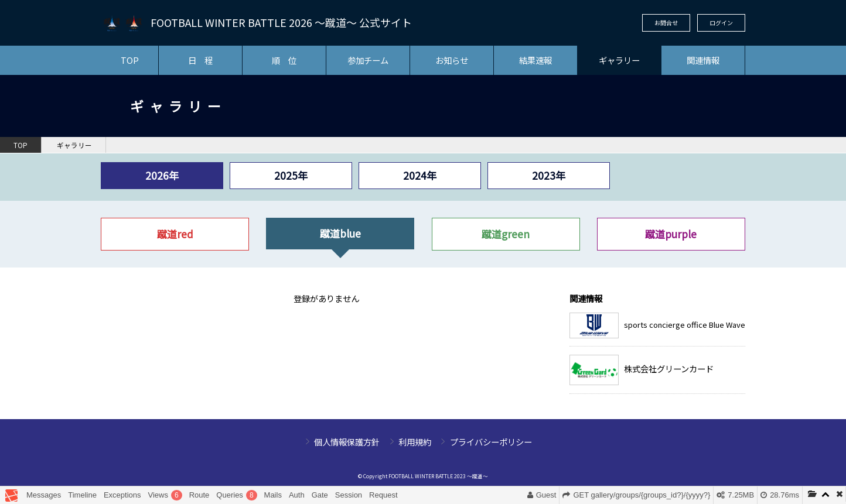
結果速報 (535, 60)
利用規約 (415, 442)
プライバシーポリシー (491, 442)
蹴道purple (671, 234)
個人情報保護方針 (347, 442)
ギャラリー (619, 60)
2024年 (420, 175)
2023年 (549, 175)
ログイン (721, 23)
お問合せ (666, 23)
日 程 (200, 60)
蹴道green (506, 234)
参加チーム (368, 60)
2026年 (162, 175)
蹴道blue (340, 233)
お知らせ (452, 60)
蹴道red (175, 234)
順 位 (284, 60)
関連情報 (703, 60)
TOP (130, 60)
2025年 (291, 175)
